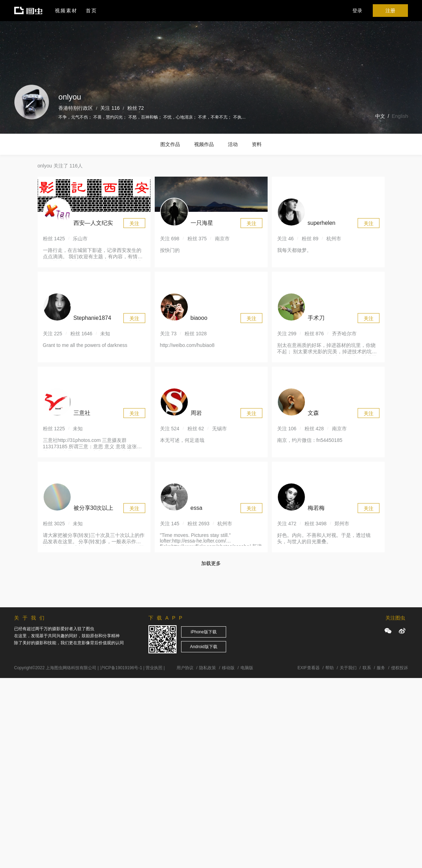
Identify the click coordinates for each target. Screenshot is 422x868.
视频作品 (204, 144)
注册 (390, 11)
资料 (257, 144)
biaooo (199, 318)
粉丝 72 (136, 108)
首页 (91, 11)
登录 (357, 11)
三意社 (82, 413)
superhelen (322, 223)
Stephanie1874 (92, 318)
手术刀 (316, 318)
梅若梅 (316, 508)
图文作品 (170, 144)
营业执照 (154, 668)
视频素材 (66, 11)
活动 (233, 144)
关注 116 (110, 108)
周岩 (196, 413)
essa (197, 508)
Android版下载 (203, 647)
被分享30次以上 (94, 508)
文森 (313, 413)
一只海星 (202, 223)
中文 (380, 116)
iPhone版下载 (203, 632)
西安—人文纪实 (93, 223)
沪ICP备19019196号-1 (121, 668)
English (400, 116)
